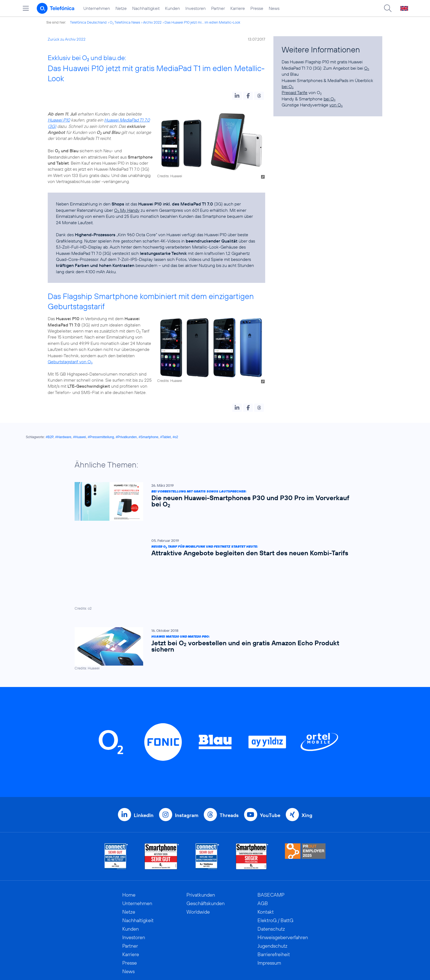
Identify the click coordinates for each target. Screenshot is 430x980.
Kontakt (266, 861)
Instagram (187, 765)
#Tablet (166, 437)
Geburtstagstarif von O (70, 362)
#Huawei (80, 437)
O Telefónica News (125, 22)
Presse (257, 8)
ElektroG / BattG (275, 870)
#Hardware (63, 437)
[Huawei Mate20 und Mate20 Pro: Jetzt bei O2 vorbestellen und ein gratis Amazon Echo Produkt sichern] (212, 599)
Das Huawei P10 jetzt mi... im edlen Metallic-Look (202, 22)
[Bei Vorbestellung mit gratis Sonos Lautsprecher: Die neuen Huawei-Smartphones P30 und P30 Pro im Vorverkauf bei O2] (212, 501)
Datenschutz (271, 878)
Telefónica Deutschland (88, 22)
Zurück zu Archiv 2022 (67, 39)
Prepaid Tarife (295, 92)
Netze (121, 8)
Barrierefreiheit (274, 904)
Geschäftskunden (206, 853)
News (274, 8)
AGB (263, 853)
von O (336, 105)
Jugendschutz (272, 895)
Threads (229, 765)
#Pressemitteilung (101, 437)
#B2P (50, 437)
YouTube (270, 765)
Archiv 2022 (152, 22)
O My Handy (127, 210)
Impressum (269, 912)
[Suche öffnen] (388, 8)
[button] (237, 96)
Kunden (172, 8)
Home (129, 844)
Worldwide (198, 861)
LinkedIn (144, 765)
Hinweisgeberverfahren (283, 887)
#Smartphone (148, 437)
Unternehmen (97, 8)
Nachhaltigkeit (146, 8)
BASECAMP (271, 844)
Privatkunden (201, 844)
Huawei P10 (59, 120)
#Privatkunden (126, 437)
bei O (288, 86)
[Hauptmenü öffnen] (26, 8)
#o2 (176, 437)
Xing (307, 765)
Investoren (196, 8)
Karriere (238, 8)
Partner (218, 8)
